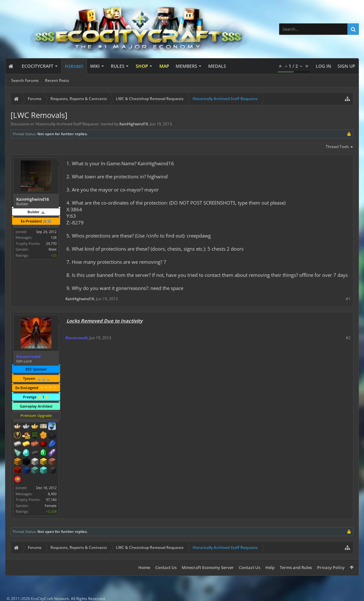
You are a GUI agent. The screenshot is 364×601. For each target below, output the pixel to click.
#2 (348, 338)
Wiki (95, 66)
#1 (348, 299)
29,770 (51, 243)
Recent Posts (57, 80)
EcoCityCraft (38, 66)
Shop (142, 66)
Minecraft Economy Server (208, 567)
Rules (118, 66)
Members (186, 66)
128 (54, 237)
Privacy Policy (331, 567)
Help (270, 567)
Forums (74, 66)
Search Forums (25, 80)
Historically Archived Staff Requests (67, 124)
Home (144, 567)
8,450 (52, 494)
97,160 (51, 500)
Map (164, 66)
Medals (217, 66)
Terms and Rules (296, 567)
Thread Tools (340, 147)
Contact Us (166, 567)
